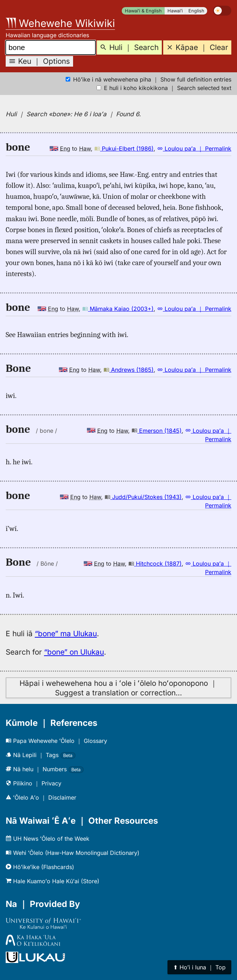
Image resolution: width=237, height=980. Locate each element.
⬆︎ (199, 967)
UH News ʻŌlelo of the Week (48, 839)
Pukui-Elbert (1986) (124, 149)
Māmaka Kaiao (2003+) (118, 309)
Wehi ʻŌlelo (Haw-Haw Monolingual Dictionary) (73, 853)
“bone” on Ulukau (74, 652)
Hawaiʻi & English (143, 11)
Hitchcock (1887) (155, 564)
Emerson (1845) (157, 431)
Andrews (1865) (129, 370)
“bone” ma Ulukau (66, 634)
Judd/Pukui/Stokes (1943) (143, 497)
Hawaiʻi (175, 11)
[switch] (222, 11)
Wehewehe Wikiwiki (60, 23)
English (196, 11)
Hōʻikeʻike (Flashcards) (40, 867)
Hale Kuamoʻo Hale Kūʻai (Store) (53, 881)
